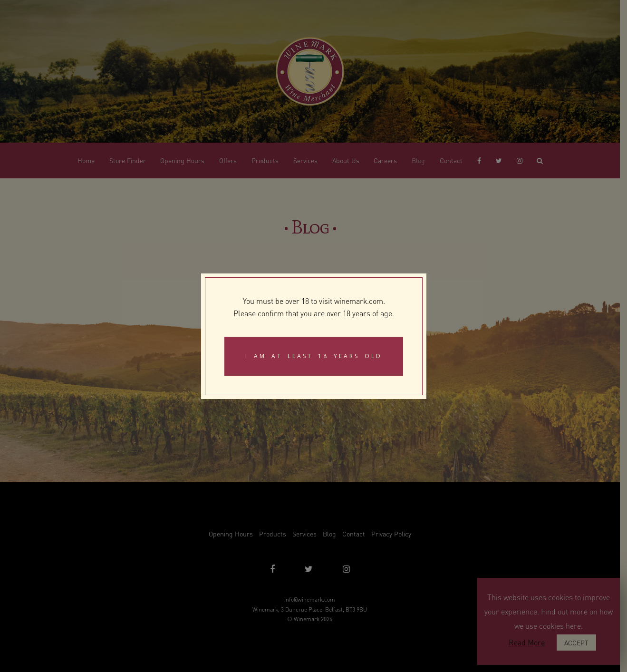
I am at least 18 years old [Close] (314, 356)
